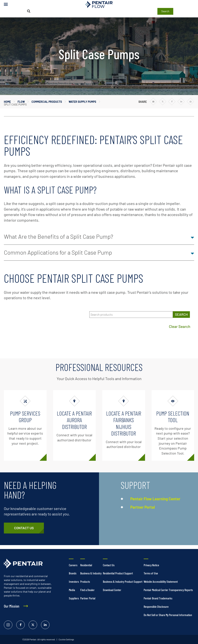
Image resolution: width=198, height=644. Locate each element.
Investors (74, 581)
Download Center (112, 590)
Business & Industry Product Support (123, 581)
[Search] (29, 11)
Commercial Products (47, 102)
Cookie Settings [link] (66, 639)
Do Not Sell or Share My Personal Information (168, 615)
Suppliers (74, 598)
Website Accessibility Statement (161, 581)
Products (85, 581)
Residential (86, 565)
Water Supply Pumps (82, 102)
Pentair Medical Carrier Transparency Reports (168, 590)
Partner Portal (143, 507)
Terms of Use (151, 573)
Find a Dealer (87, 590)
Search (165, 11)
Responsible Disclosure (156, 606)
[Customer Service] (24, 528)
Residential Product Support (118, 573)
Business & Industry (91, 573)
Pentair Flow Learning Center (155, 499)
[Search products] (131, 315)
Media (72, 590)
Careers (73, 565)
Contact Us (109, 565)
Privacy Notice (151, 565)
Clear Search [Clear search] (180, 326)
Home (7, 102)
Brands (73, 573)
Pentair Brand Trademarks (158, 598)
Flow (21, 102)
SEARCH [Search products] (181, 314)
